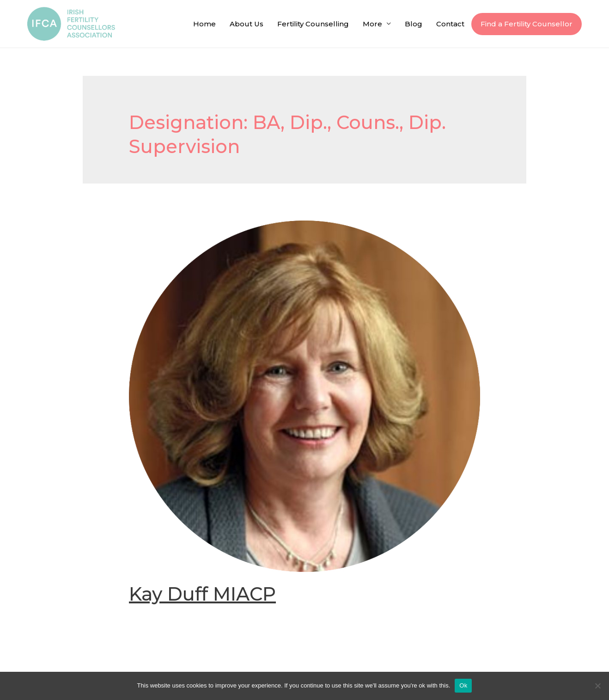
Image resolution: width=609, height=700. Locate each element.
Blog (414, 24)
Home (204, 24)
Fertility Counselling (313, 24)
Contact (450, 24)
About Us (247, 24)
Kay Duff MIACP (202, 594)
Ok (463, 685)
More (372, 24)
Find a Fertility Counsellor (527, 24)
